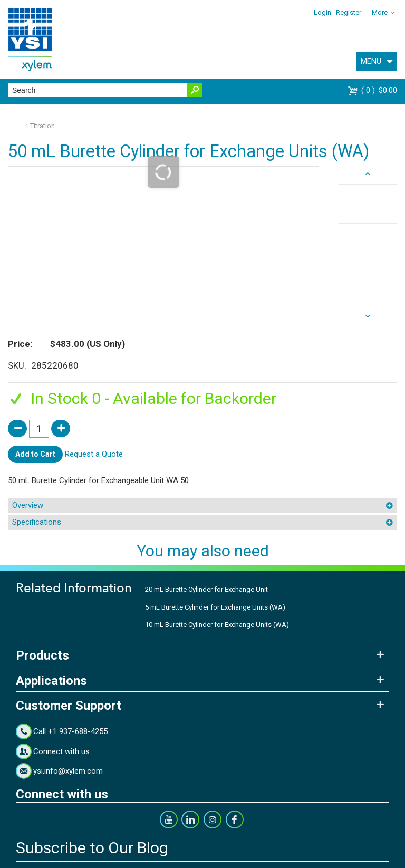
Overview (28, 505)
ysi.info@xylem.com (68, 771)
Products (42, 655)
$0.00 (379, 90)
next (368, 174)
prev (368, 316)
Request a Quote (94, 454)
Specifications (37, 522)
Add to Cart (35, 454)
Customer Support (69, 706)
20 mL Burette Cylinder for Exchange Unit (206, 589)
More (380, 12)
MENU (371, 61)
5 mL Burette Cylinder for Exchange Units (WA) (215, 607)
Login (322, 12)
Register (349, 12)
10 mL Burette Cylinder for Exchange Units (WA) (217, 625)
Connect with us (61, 751)
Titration (42, 126)
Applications (51, 681)
